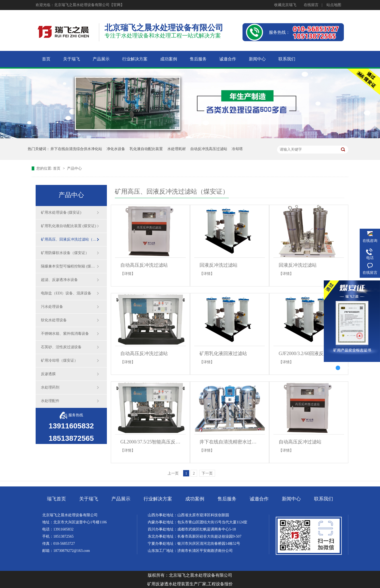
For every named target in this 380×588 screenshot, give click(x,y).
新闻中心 (291, 499)
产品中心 (74, 168)
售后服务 (227, 499)
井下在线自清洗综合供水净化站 (76, 149)
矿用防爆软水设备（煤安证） (65, 253)
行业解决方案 (158, 499)
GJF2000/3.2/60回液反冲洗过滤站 (309, 353)
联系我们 (324, 499)
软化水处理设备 (54, 320)
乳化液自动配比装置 (146, 149)
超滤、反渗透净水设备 (59, 280)
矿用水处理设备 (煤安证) (61, 212)
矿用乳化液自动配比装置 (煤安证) (68, 226)
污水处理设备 (52, 307)
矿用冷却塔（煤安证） (59, 360)
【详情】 (128, 274)
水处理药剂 (50, 387)
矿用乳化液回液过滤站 (223, 353)
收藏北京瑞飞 (285, 5)
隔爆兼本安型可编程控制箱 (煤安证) (69, 266)
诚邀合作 (259, 499)
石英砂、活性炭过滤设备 (61, 347)
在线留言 (311, 5)
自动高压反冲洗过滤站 (144, 265)
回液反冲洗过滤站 (218, 265)
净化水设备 (116, 149)
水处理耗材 (177, 149)
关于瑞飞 (89, 499)
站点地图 (334, 5)
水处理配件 (50, 401)
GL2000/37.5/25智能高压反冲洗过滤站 (150, 442)
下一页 (207, 473)
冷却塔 (237, 149)
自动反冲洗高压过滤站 (209, 149)
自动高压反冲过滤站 (300, 442)
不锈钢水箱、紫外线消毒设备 (65, 334)
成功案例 (195, 499)
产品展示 (121, 499)
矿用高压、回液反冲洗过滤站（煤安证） (69, 239)
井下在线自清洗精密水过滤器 (230, 442)
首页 (57, 168)
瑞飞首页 (56, 499)
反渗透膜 (48, 374)
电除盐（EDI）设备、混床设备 (66, 293)
